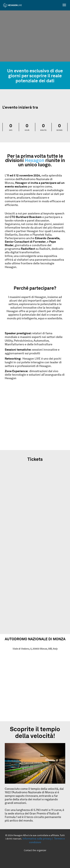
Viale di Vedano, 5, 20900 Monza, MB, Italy (35, 649)
